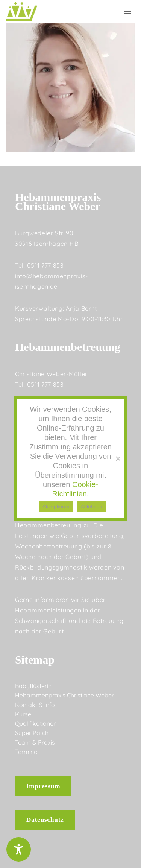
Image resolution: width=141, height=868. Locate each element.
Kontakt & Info (35, 705)
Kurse (23, 714)
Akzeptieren (56, 506)
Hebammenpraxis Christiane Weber (64, 695)
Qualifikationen (36, 723)
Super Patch (32, 733)
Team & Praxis (35, 742)
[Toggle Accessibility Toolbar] (19, 849)
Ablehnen (92, 506)
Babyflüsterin (33, 686)
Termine (26, 752)
